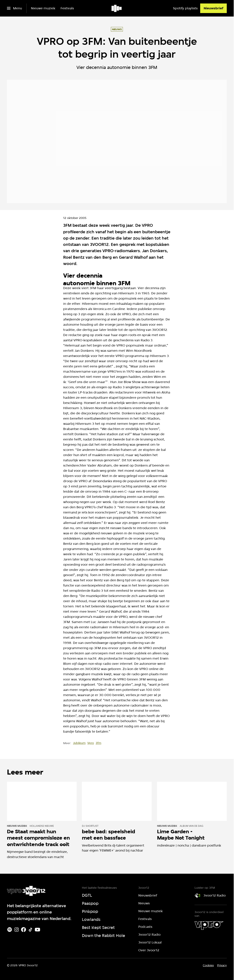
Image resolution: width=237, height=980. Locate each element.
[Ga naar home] (117, 8)
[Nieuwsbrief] (213, 8)
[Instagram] (17, 930)
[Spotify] (10, 930)
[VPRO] (209, 925)
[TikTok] (30, 930)
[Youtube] (37, 930)
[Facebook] (24, 930)
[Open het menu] (14, 8)
